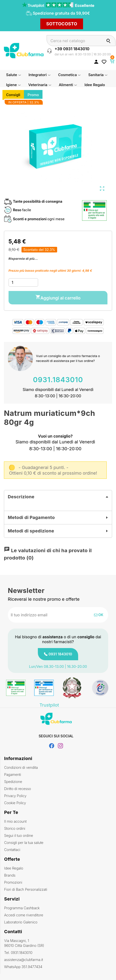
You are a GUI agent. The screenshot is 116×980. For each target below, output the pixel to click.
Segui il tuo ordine (19, 835)
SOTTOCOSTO (62, 24)
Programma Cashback (22, 908)
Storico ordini (15, 828)
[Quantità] (23, 282)
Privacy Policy (15, 796)
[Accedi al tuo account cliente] (96, 61)
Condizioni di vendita (21, 767)
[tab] (58, 497)
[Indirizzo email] (42, 615)
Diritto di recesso (18, 789)
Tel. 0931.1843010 (18, 953)
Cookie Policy (15, 803)
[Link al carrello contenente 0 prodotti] (112, 61)
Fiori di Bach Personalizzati (26, 889)
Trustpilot (49, 705)
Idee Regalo (14, 868)
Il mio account (15, 821)
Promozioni (13, 882)
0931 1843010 (60, 654)
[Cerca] (81, 41)
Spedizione (13, 782)
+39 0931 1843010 (72, 49)
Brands (10, 875)
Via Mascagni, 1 (58, 943)
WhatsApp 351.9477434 (23, 967)
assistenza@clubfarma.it (24, 960)
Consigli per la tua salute (24, 843)
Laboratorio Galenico (21, 922)
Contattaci (12, 850)
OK (99, 615)
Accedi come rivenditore (24, 915)
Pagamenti (13, 775)
